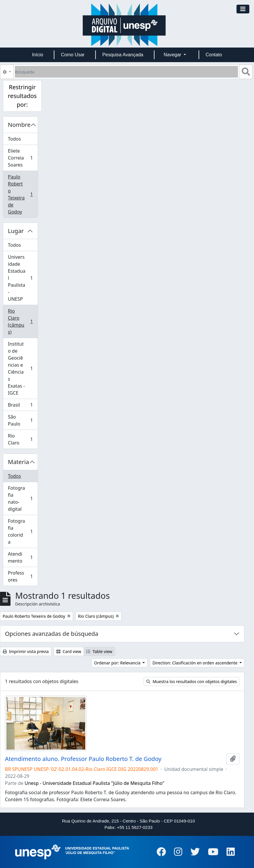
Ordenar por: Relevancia (118, 663)
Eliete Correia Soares (22, 158)
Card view (69, 651)
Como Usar (73, 55)
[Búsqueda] (126, 72)
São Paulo (22, 420)
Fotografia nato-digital (22, 498)
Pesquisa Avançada (123, 55)
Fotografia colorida (22, 531)
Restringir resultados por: (22, 96)
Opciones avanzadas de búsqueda (52, 634)
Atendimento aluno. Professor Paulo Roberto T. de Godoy (83, 759)
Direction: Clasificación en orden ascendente (195, 663)
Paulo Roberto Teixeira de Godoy (22, 194)
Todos (14, 139)
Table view (99, 651)
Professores (22, 576)
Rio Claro (22, 439)
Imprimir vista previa (26, 651)
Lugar (16, 231)
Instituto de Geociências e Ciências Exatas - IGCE (22, 368)
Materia (19, 462)
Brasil (22, 406)
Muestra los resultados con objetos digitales (192, 681)
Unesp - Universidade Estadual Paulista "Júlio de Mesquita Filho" (94, 783)
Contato (214, 55)
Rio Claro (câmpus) (22, 321)
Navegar (173, 55)
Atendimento (22, 557)
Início (38, 55)
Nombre (19, 125)
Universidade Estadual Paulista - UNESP (22, 278)
